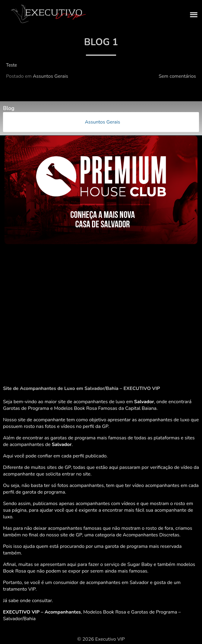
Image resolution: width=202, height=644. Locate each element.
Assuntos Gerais (50, 76)
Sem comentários (177, 76)
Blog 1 (101, 42)
